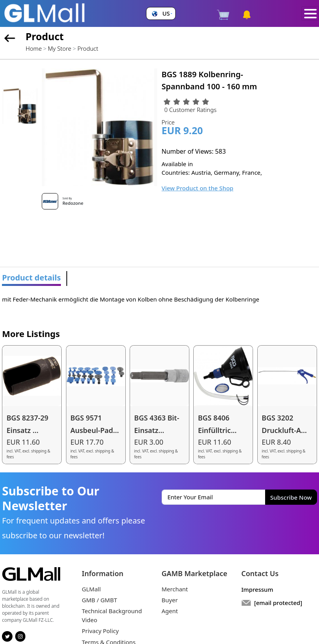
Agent (170, 611)
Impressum (257, 589)
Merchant (175, 589)
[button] (161, 13)
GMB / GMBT (100, 600)
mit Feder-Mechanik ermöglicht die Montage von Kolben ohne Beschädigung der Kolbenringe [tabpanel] (131, 299)
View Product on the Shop (198, 188)
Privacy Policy (101, 631)
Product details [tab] (31, 278)
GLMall (92, 589)
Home (34, 48)
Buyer (170, 600)
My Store (60, 48)
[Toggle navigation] (310, 14)
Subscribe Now (291, 497)
